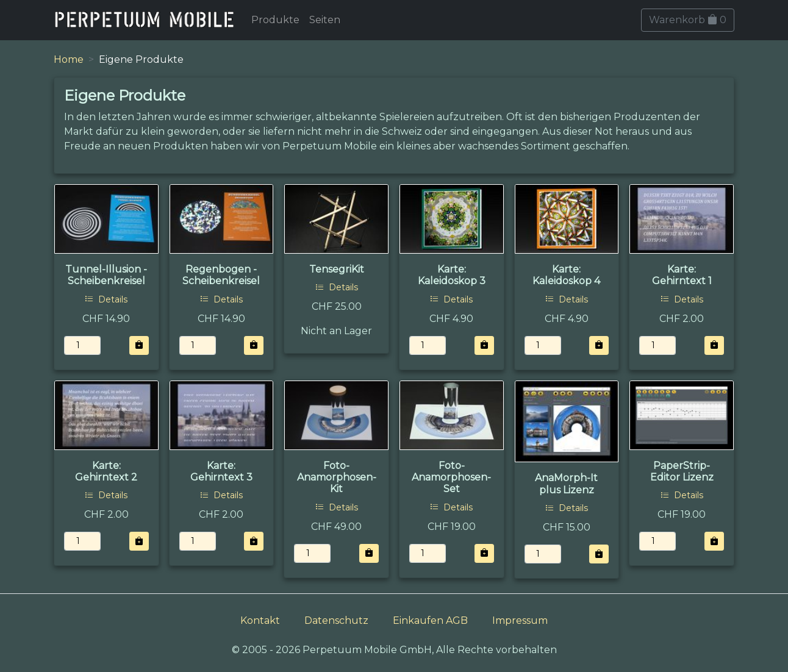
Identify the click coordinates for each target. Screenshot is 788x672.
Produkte (275, 20)
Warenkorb (688, 20)
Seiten (325, 20)
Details (106, 299)
